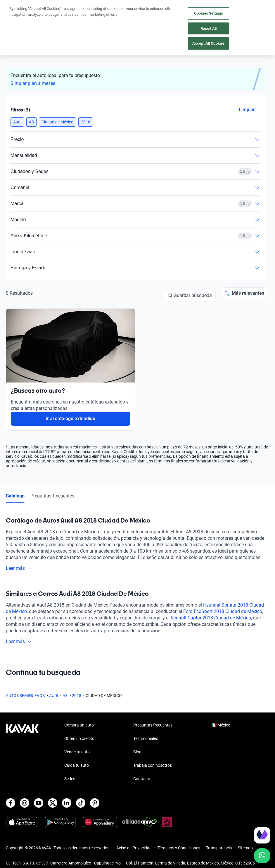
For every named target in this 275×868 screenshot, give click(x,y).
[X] (53, 803)
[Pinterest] (95, 803)
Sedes (70, 779)
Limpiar (247, 110)
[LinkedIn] (67, 803)
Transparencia (219, 848)
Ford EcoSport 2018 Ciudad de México (223, 611)
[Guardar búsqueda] (190, 296)
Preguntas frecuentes (52, 496)
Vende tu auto (77, 752)
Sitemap (245, 848)
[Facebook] (11, 803)
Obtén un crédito (79, 738)
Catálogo (15, 496)
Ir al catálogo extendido (70, 419)
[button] (17, 122)
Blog (137, 752)
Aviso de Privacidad (134, 848)
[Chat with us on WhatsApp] (262, 856)
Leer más (19, 568)
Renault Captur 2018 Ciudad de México (211, 618)
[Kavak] (14, 8)
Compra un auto (79, 725)
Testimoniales (146, 738)
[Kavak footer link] (22, 752)
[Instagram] (25, 803)
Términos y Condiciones (179, 848)
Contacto (142, 779)
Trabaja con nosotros (153, 765)
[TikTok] (81, 803)
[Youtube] (39, 803)
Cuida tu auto (77, 765)
